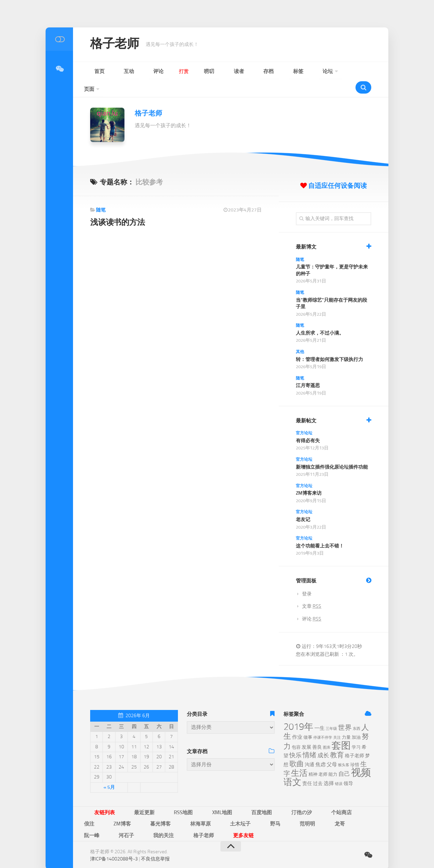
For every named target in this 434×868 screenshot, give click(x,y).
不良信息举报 (155, 830)
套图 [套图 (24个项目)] (341, 730)
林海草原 (89, 807)
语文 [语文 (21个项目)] (292, 767)
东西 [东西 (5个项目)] (357, 713)
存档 (214, 71)
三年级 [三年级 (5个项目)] (331, 713)
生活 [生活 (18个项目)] (299, 757)
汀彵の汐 (246, 796)
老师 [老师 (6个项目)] (323, 759)
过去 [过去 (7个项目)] (318, 768)
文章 (312, 591)
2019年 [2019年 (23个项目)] (298, 711)
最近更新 (129, 796)
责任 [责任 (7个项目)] (307, 768)
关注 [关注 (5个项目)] (337, 722)
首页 (95, 71)
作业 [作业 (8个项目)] (297, 722)
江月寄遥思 (308, 370)
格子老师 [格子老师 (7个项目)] (354, 740)
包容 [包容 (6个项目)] (296, 732)
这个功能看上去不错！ (320, 531)
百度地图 (216, 796)
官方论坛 (304, 418)
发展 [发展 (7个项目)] (306, 732)
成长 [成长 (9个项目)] (323, 740)
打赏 (155, 71)
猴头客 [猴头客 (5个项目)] (344, 750)
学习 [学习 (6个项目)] (356, 732)
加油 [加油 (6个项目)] (356, 722)
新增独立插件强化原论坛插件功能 (332, 451)
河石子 (235, 807)
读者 (194, 71)
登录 (307, 578)
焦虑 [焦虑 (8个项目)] (321, 749)
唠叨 (174, 71)
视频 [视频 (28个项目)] (361, 757)
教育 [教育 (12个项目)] (337, 740)
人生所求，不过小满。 (320, 318)
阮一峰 (210, 807)
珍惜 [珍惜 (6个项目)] (355, 749)
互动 (115, 71)
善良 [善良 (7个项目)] (317, 732)
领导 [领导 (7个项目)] (348, 768)
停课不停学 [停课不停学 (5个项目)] (323, 722)
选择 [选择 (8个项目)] (329, 768)
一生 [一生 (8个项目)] (320, 713)
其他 (300, 336)
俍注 (300, 796)
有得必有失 (308, 425)
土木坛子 (119, 807)
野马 (144, 807)
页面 (279, 71)
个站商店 (275, 796)
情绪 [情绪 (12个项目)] (310, 740)
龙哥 (188, 807)
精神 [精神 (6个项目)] (313, 759)
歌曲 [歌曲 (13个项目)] (297, 748)
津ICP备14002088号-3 (114, 830)
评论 (135, 71)
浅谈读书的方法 (120, 207)
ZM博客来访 (309, 478)
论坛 (254, 71)
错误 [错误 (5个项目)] (339, 768)
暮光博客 (351, 796)
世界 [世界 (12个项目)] (345, 712)
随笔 (101, 195)
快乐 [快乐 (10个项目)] (296, 740)
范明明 (166, 807)
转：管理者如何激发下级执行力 (329, 344)
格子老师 (119, 45)
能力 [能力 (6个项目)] (333, 759)
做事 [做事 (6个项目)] (308, 722)
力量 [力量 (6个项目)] (346, 722)
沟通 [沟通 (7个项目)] (310, 749)
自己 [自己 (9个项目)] (344, 758)
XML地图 (187, 796)
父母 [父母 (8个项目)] (332, 749)
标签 (234, 71)
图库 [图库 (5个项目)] (327, 732)
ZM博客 (323, 796)
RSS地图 (158, 796)
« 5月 (109, 772)
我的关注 (262, 807)
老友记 (303, 504)
